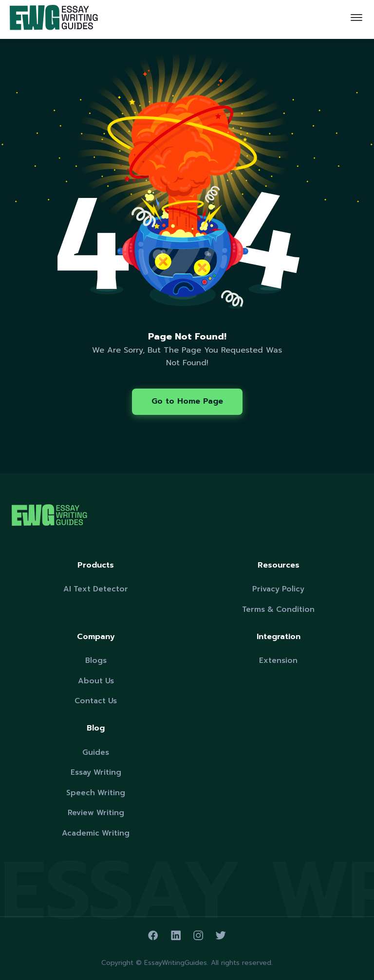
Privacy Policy (278, 589)
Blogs (96, 660)
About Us (96, 681)
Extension (278, 660)
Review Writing (96, 812)
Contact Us (96, 701)
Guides (96, 752)
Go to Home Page (187, 401)
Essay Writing (96, 772)
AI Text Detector (96, 589)
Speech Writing (96, 793)
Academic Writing (96, 833)
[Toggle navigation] (356, 19)
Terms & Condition (278, 609)
